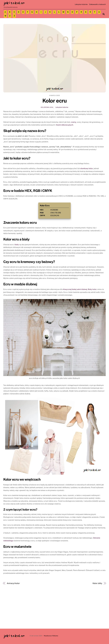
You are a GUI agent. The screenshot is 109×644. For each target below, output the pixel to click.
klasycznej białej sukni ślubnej (75, 289)
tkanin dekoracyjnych (65, 125)
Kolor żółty (97, 583)
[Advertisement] (54, 613)
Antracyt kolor (13, 583)
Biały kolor (92, 289)
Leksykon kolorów (81, 4)
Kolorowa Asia (47, 107)
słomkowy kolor (86, 168)
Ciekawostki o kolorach (97, 4)
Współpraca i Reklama (51, 636)
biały (17, 245)
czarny (74, 122)
